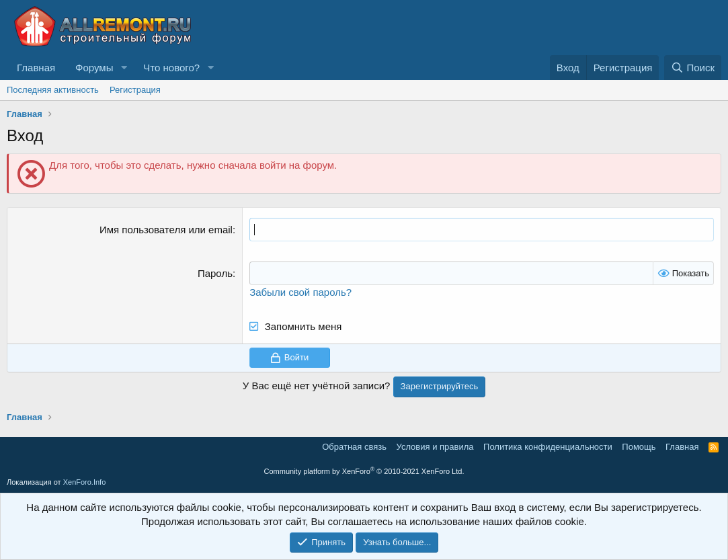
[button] (124, 68)
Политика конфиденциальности (548, 447)
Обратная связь (354, 447)
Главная (36, 68)
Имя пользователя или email (166, 230)
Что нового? (171, 68)
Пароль (215, 273)
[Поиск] (693, 68)
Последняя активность (53, 90)
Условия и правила (435, 447)
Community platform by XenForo (364, 471)
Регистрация (135, 90)
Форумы (94, 68)
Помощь (639, 447)
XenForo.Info (85, 482)
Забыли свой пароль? (300, 292)
